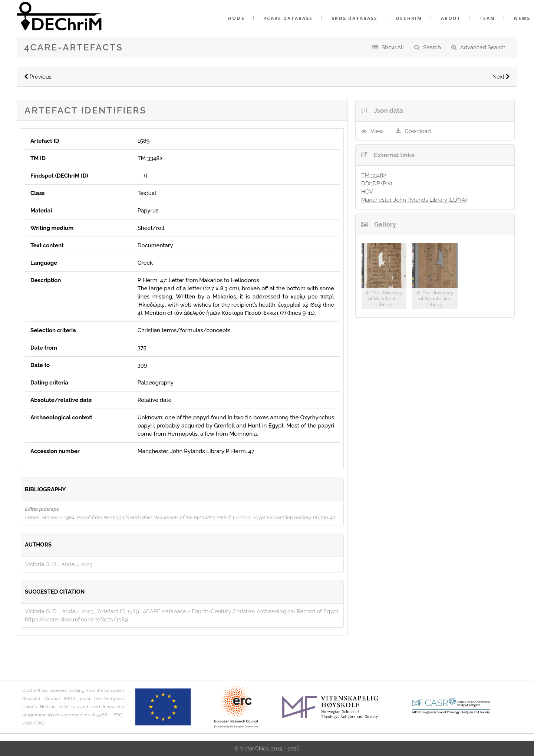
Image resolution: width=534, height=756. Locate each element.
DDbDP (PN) (377, 184)
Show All (393, 47)
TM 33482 (374, 175)
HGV (367, 192)
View (377, 131)
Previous (38, 77)
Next (501, 77)
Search (432, 47)
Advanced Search (483, 47)
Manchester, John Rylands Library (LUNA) (414, 200)
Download (418, 131)
